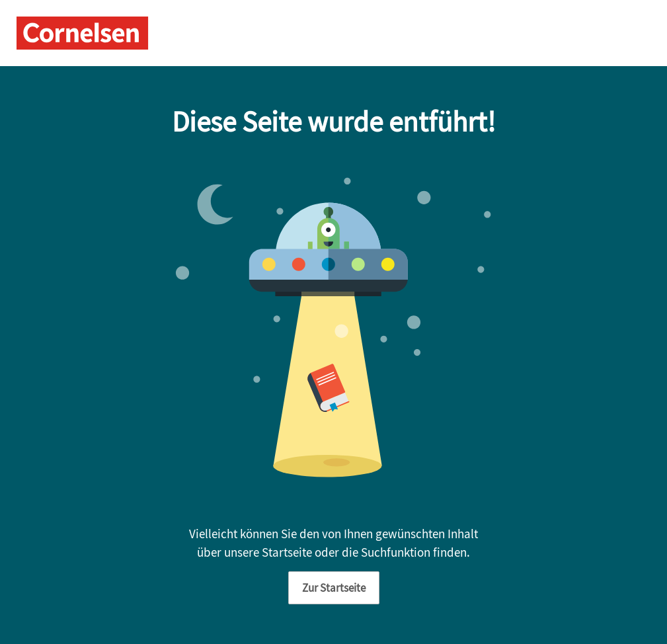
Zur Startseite (334, 588)
